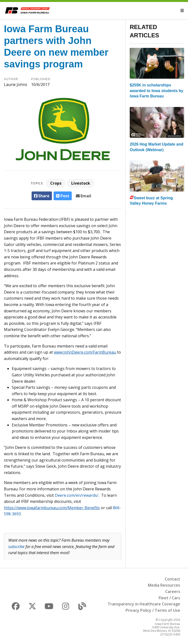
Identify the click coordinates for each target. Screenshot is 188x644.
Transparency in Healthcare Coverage (144, 604)
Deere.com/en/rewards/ (77, 495)
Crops (56, 183)
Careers (173, 591)
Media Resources (164, 585)
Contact (172, 579)
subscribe (16, 547)
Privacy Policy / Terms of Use (153, 610)
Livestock (81, 183)
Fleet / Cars (169, 598)
